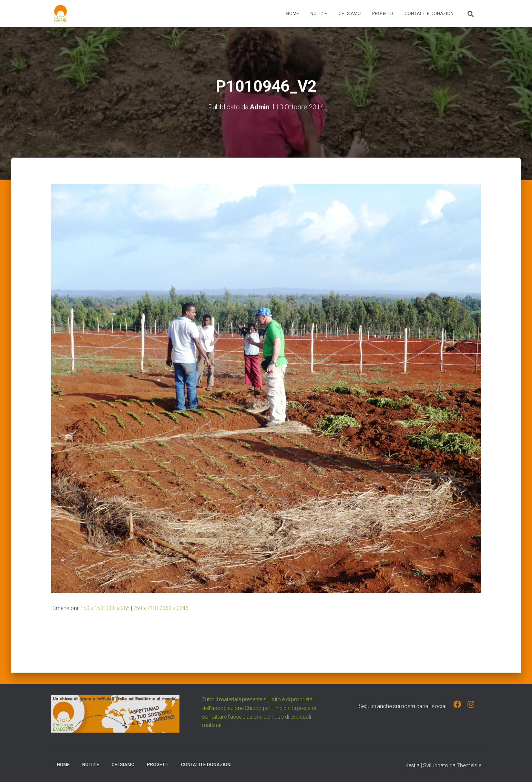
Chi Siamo (350, 14)
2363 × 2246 (174, 608)
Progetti (383, 14)
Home (293, 14)
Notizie (319, 14)
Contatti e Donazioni (430, 14)
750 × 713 (145, 608)
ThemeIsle (469, 765)
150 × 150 (92, 608)
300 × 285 (118, 608)
